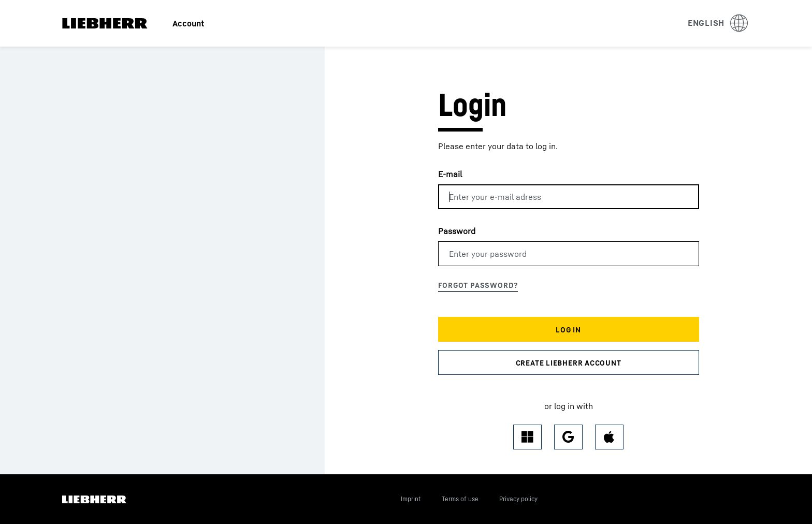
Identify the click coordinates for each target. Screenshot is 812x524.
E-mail (450, 174)
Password (457, 231)
